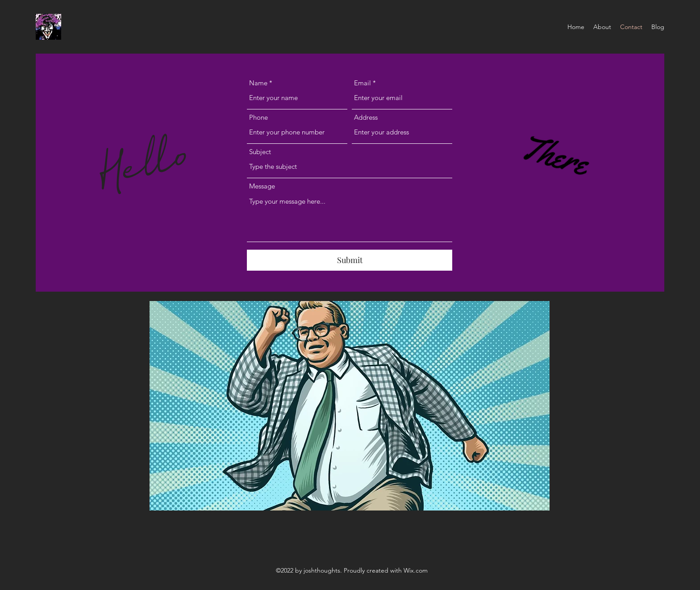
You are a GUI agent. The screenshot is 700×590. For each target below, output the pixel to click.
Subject (260, 152)
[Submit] (350, 260)
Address (366, 117)
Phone (258, 117)
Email (362, 83)
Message (262, 186)
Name (258, 83)
